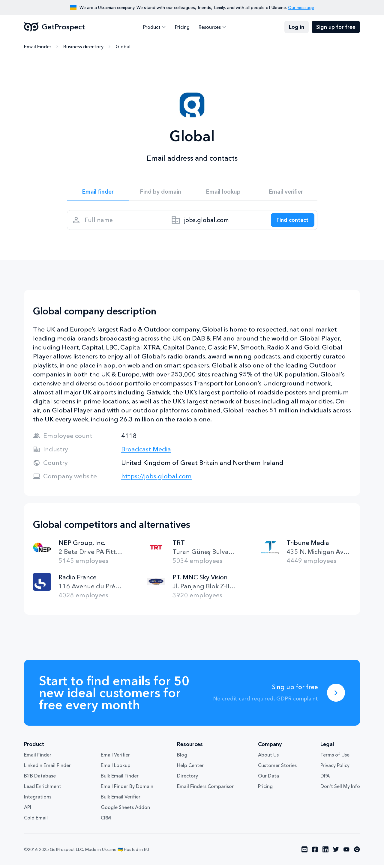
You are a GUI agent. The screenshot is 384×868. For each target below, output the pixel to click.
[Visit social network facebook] (315, 852)
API (28, 810)
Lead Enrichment (43, 789)
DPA (325, 779)
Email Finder (38, 46)
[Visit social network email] (304, 852)
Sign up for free (336, 27)
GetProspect (54, 27)
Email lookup (223, 192)
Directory (187, 779)
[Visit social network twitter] (336, 852)
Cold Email (36, 821)
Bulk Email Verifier (121, 800)
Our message (301, 7)
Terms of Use (335, 758)
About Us (268, 758)
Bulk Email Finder (120, 779)
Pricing (182, 27)
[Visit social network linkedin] (325, 852)
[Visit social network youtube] (346, 852)
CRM (106, 821)
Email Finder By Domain (127, 789)
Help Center (190, 768)
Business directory (83, 46)
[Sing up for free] (336, 695)
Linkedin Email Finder (47, 768)
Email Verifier (115, 758)
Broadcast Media (146, 452)
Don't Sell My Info (340, 789)
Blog (182, 758)
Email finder (98, 192)
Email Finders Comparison (206, 789)
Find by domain (161, 192)
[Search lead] (291, 222)
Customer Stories (277, 768)
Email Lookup (116, 768)
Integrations (38, 800)
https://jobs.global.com (156, 479)
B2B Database (40, 779)
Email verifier (286, 192)
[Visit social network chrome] (357, 852)
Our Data (268, 779)
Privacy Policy (335, 768)
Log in (297, 27)
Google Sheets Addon (125, 810)
